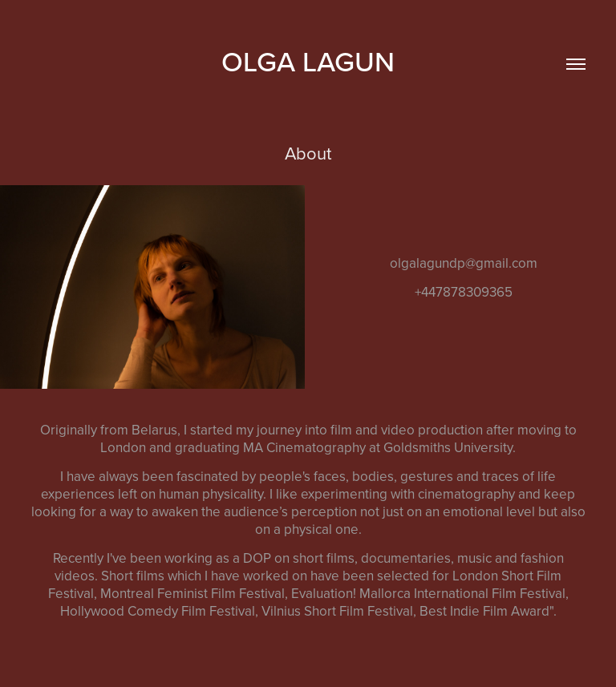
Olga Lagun (308, 61)
